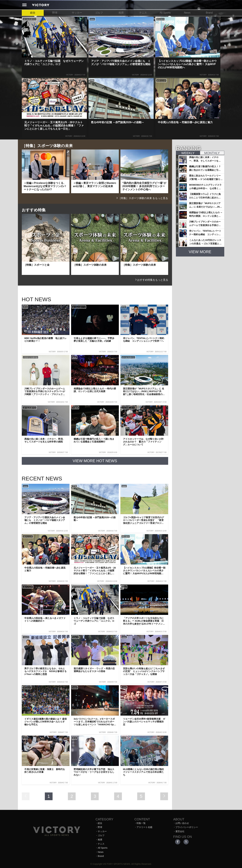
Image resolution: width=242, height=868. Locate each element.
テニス (143, 13)
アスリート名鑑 (144, 827)
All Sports (165, 13)
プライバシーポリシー (187, 827)
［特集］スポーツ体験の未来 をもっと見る (142, 198)
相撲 (121, 13)
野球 (55, 13)
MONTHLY (212, 153)
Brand (209, 13)
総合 (33, 13)
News (187, 13)
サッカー (77, 13)
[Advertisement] (200, 279)
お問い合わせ (182, 823)
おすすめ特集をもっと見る (151, 280)
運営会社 (180, 831)
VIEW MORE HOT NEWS (95, 461)
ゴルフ (99, 13)
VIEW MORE (200, 252)
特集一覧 (141, 823)
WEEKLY (188, 153)
